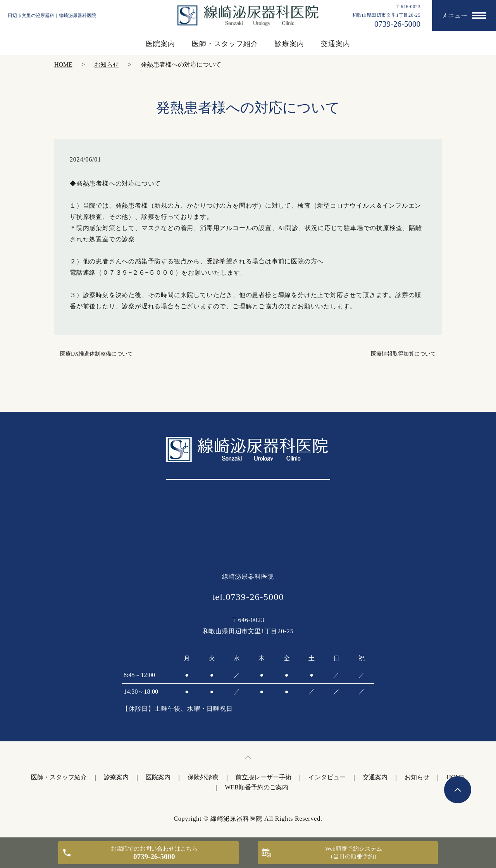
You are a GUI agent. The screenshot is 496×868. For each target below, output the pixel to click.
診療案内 (289, 44)
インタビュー (327, 777)
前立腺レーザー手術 (263, 777)
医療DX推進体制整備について (96, 354)
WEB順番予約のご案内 (257, 787)
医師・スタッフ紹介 (225, 44)
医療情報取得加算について (403, 354)
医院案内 (160, 44)
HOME (63, 64)
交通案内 (336, 44)
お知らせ (107, 64)
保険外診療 (203, 777)
